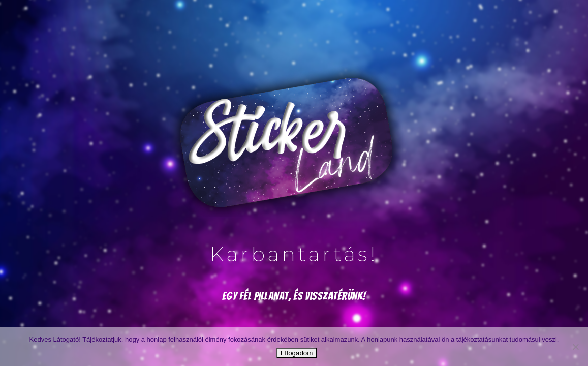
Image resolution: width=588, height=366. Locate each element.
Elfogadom (297, 353)
